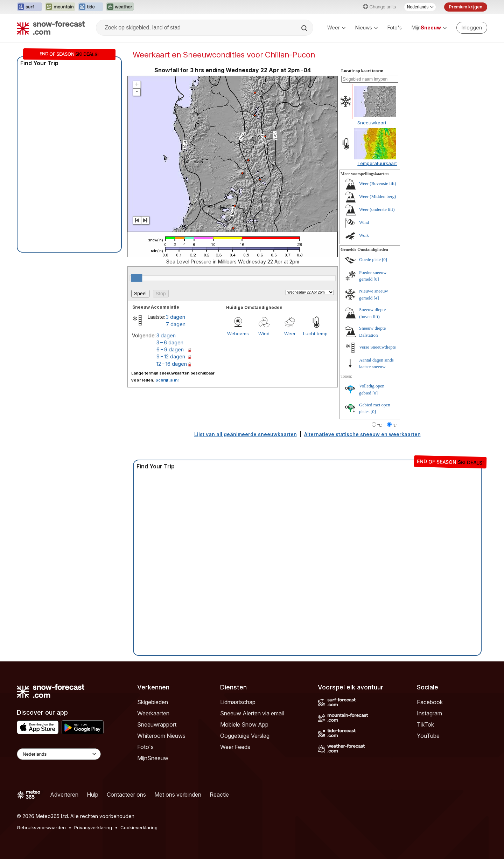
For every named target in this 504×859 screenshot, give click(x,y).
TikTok (425, 724)
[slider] (136, 278)
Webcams (238, 334)
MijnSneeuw (153, 758)
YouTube (428, 736)
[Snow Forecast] (51, 28)
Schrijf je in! (167, 380)
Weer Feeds (235, 747)
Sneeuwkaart (372, 123)
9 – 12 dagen (171, 356)
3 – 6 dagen (170, 342)
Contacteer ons (126, 795)
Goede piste (370, 259)
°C (380, 425)
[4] (376, 298)
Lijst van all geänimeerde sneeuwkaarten (246, 434)
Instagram (429, 713)
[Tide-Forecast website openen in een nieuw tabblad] (91, 7)
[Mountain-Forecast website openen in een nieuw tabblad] (60, 7)
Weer (336, 28)
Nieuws (366, 28)
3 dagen (176, 317)
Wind (264, 334)
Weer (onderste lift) (377, 209)
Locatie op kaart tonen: (362, 71)
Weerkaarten (153, 713)
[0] (384, 259)
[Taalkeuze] (420, 7)
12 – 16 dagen (172, 364)
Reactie (219, 795)
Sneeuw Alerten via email (252, 713)
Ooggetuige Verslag (245, 736)
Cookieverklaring (139, 827)
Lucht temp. (316, 334)
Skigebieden (153, 702)
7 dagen (176, 324)
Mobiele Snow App (244, 724)
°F (395, 425)
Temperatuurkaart (377, 163)
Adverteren (64, 795)
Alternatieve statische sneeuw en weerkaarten (362, 434)
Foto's (395, 28)
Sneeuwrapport (157, 724)
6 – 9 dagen (170, 349)
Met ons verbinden (178, 795)
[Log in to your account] (472, 28)
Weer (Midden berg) (378, 196)
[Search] (305, 28)
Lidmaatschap (238, 702)
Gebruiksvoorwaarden (41, 827)
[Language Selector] (59, 754)
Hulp (93, 795)
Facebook (430, 702)
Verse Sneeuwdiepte (377, 347)
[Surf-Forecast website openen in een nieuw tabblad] (29, 7)
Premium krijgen (466, 7)
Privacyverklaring (93, 827)
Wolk (364, 235)
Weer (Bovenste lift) (378, 183)
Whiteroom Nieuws (161, 736)
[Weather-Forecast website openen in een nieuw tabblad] (120, 7)
